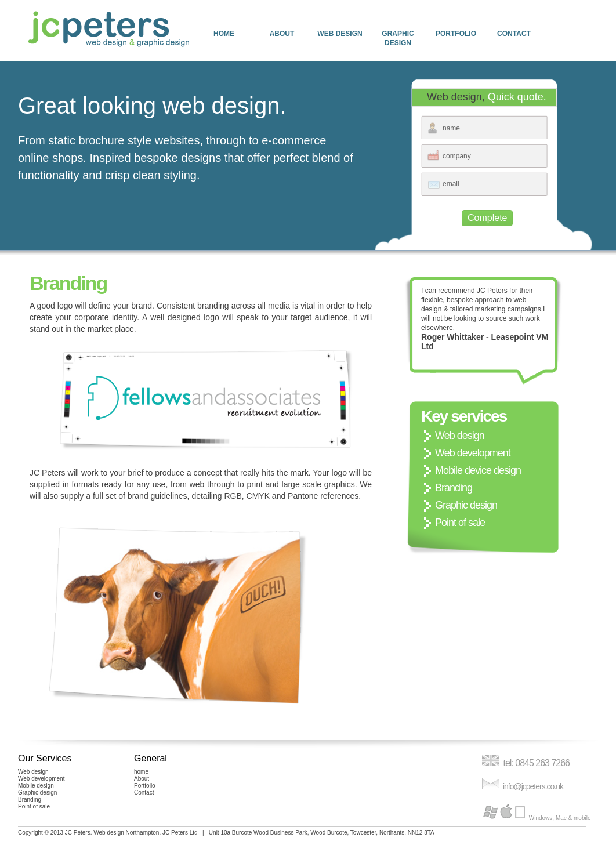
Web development (473, 453)
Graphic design (398, 38)
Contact (514, 34)
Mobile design (36, 786)
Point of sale (460, 523)
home (224, 34)
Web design (340, 34)
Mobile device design (478, 470)
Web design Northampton (126, 833)
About (282, 34)
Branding (454, 488)
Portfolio (456, 34)
